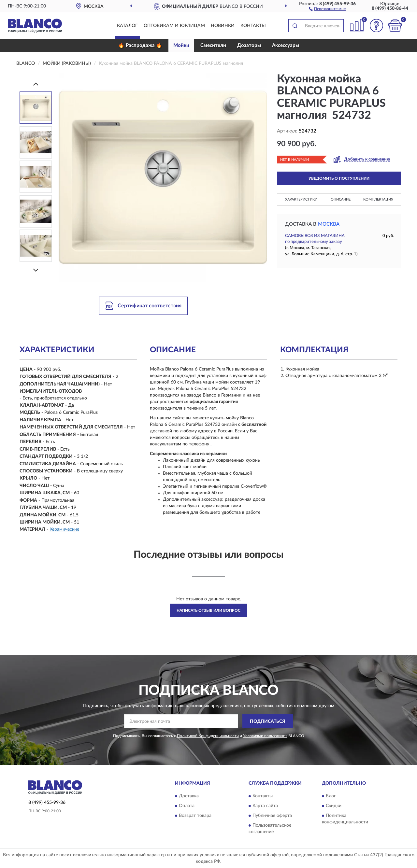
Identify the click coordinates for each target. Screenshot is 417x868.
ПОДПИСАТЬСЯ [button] (268, 721)
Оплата (187, 806)
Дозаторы (249, 45)
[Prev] (36, 84)
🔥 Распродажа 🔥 (140, 45)
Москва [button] (329, 224)
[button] (327, 8)
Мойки (181, 45)
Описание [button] (341, 199)
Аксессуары (286, 45)
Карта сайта (265, 806)
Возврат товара (195, 816)
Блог (331, 796)
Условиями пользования (265, 736)
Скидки (334, 806)
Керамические (64, 529)
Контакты (253, 26)
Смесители (213, 45)
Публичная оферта (272, 816)
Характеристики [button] (301, 199)
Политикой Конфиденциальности (208, 736)
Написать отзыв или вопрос (208, 610)
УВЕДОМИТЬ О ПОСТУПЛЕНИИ (339, 178)
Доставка (189, 796)
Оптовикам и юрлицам (174, 26)
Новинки (223, 26)
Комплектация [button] (378, 199)
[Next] (36, 270)
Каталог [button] (127, 26)
